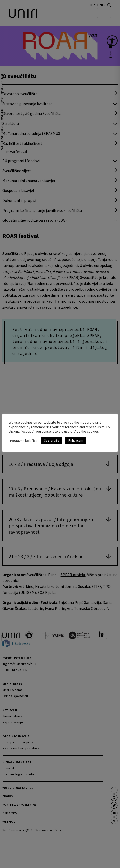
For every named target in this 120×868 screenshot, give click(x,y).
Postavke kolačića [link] (24, 440)
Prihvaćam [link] (76, 441)
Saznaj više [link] (51, 441)
